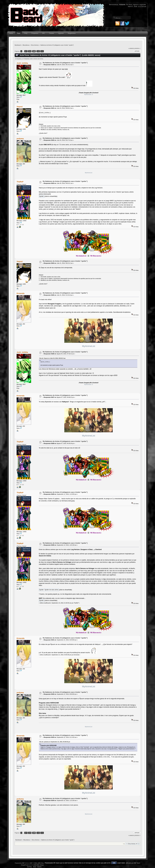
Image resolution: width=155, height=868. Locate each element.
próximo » (137, 48)
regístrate (143, 5)
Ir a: (124, 844)
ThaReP (20, 182)
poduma (20, 139)
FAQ (26, 33)
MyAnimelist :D (89, 94)
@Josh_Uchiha (44, 113)
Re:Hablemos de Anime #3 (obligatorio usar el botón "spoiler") (65, 63)
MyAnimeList (89, 173)
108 (30, 51)
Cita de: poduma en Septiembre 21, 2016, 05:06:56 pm (55, 742)
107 (26, 51)
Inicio (11, 33)
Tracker (52, 33)
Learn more (121, 863)
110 (38, 51)
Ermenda (20, 293)
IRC (44, 33)
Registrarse (72, 33)
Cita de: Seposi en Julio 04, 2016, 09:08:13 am (52, 358)
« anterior (131, 48)
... (23, 51)
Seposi (20, 107)
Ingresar (61, 33)
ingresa (135, 5)
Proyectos (35, 33)
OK (114, 863)
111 (42, 51)
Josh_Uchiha (22, 63)
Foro (19, 33)
